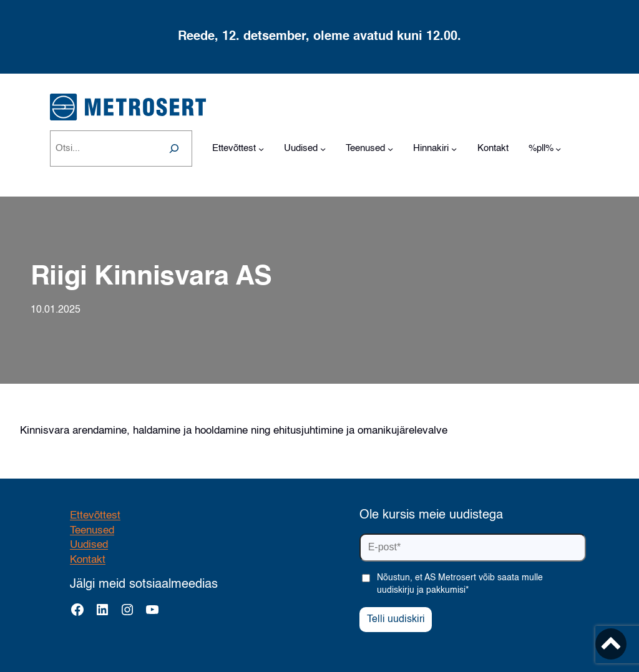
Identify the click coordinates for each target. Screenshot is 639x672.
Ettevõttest (95, 516)
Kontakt (88, 560)
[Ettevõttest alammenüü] (261, 149)
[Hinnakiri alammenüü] (454, 149)
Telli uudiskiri (396, 620)
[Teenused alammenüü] (390, 149)
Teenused (92, 531)
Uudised (89, 545)
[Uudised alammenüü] (323, 149)
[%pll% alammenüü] (558, 149)
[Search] (174, 149)
